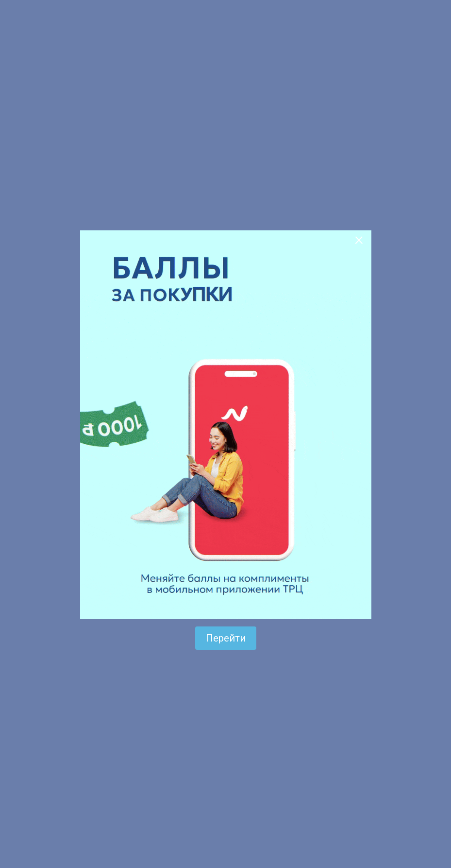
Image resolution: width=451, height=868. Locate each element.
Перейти (226, 638)
